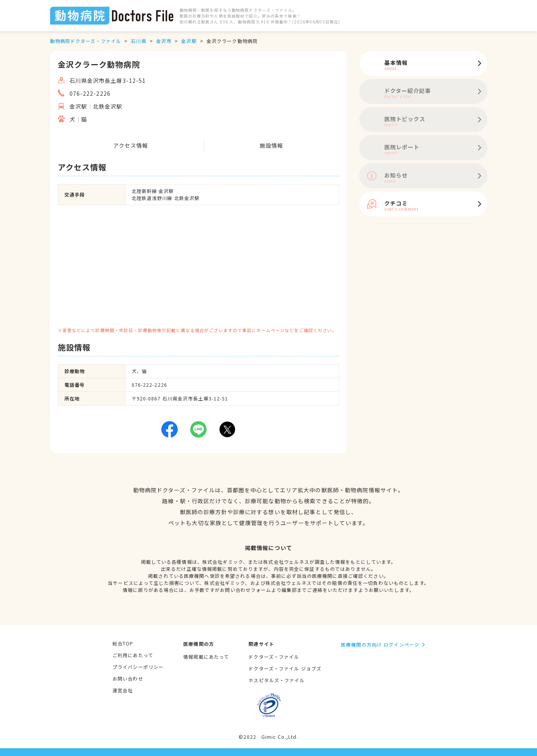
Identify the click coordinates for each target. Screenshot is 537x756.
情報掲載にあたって (206, 657)
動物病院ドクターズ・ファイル (86, 41)
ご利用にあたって (133, 655)
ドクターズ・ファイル (274, 657)
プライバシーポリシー (138, 667)
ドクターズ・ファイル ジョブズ (285, 668)
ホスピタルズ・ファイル (277, 680)
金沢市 (164, 41)
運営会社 (123, 690)
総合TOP (123, 643)
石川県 (138, 41)
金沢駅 (189, 41)
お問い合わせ (128, 678)
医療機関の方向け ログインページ (380, 644)
